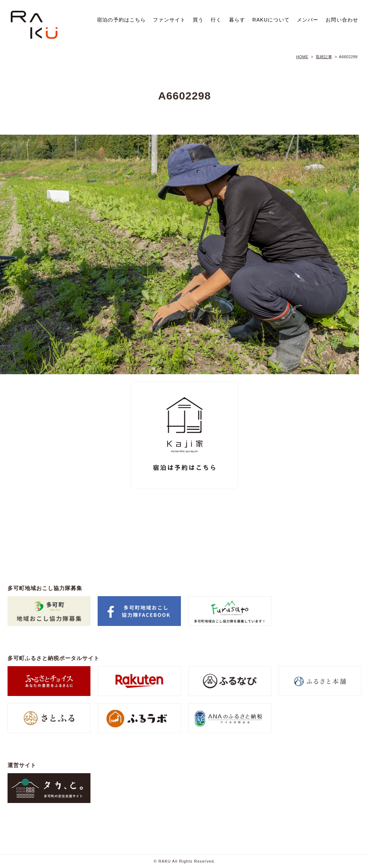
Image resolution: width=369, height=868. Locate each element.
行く (216, 20)
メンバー (308, 20)
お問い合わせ (342, 20)
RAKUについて (271, 20)
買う (198, 20)
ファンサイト (169, 20)
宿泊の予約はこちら (121, 20)
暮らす (237, 20)
